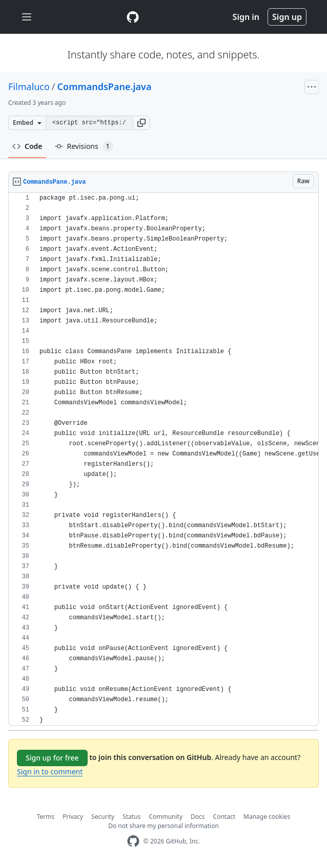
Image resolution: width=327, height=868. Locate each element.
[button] (141, 123)
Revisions (84, 146)
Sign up (287, 17)
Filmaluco (29, 86)
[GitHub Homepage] (133, 841)
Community (166, 817)
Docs (198, 817)
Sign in (246, 17)
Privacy (73, 817)
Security (103, 817)
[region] (163, 459)
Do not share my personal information (163, 826)
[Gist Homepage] (133, 17)
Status (131, 817)
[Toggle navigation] (27, 17)
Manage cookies (267, 817)
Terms (46, 817)
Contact (224, 817)
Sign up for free (52, 758)
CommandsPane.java (105, 86)
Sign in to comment (50, 772)
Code (27, 146)
